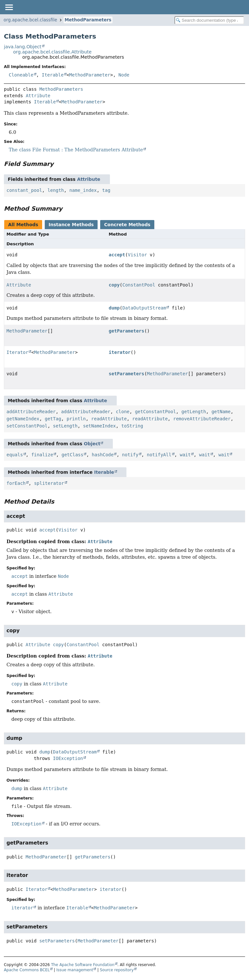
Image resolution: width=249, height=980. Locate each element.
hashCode (103, 455)
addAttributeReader (31, 412)
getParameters (126, 331)
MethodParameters (88, 20)
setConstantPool (27, 426)
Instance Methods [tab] (71, 225)
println (76, 419)
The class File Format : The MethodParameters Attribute (76, 150)
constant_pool (24, 190)
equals (15, 455)
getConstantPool (155, 412)
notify (130, 455)
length (56, 190)
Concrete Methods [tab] (127, 225)
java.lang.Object (23, 47)
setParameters (126, 374)
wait (185, 455)
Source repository (117, 970)
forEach (16, 483)
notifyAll (159, 455)
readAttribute (109, 419)
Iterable (53, 75)
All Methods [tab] (23, 225)
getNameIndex (23, 419)
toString (132, 426)
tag (106, 190)
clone (123, 412)
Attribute (38, 96)
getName (221, 412)
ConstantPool (139, 285)
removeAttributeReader (202, 419)
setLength (65, 426)
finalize (42, 455)
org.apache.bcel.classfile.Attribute (52, 52)
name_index (83, 190)
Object (92, 444)
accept (117, 255)
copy (114, 285)
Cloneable (21, 75)
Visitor (137, 255)
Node (124, 75)
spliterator (49, 483)
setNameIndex (99, 426)
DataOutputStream (144, 308)
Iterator (17, 352)
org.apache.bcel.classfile (30, 20)
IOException (68, 758)
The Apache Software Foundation (83, 965)
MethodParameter (90, 75)
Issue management (75, 970)
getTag (53, 419)
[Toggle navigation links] (9, 7)
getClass (72, 455)
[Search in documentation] (209, 20)
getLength (194, 412)
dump (114, 308)
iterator (119, 352)
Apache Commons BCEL (27, 970)
